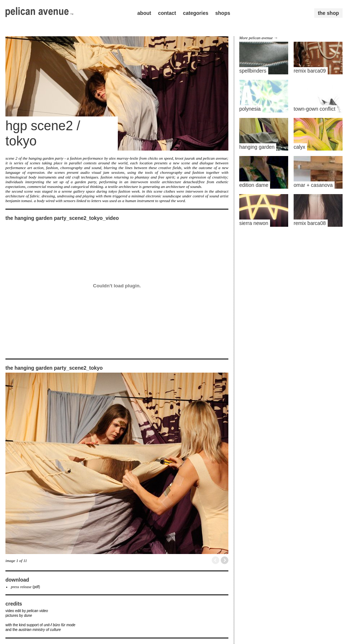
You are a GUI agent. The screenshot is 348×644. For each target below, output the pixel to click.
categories (196, 13)
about (144, 13)
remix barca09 (310, 71)
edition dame (254, 185)
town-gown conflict (314, 109)
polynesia (250, 109)
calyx (299, 147)
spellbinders (253, 71)
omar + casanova (313, 185)
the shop (328, 13)
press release (21, 587)
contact (167, 13)
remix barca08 (310, 223)
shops (223, 13)
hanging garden (257, 147)
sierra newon (254, 223)
